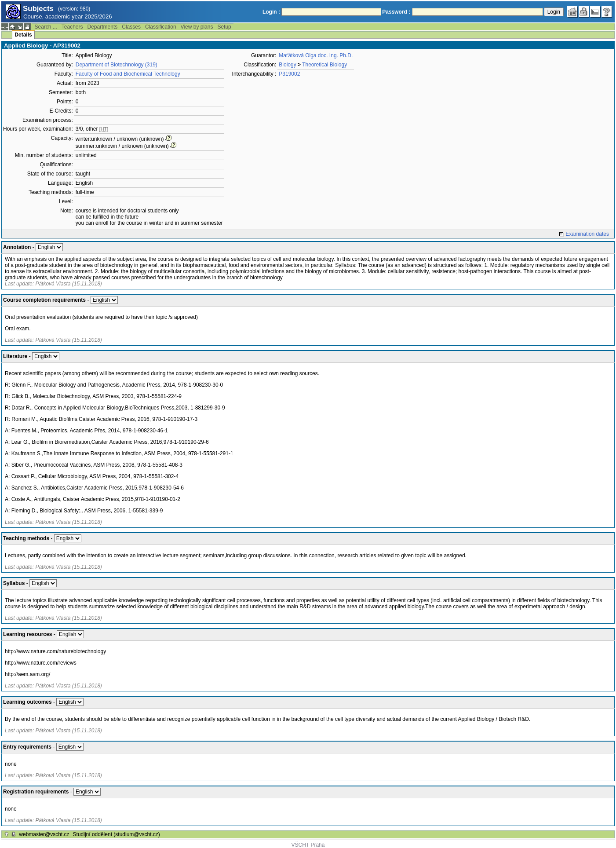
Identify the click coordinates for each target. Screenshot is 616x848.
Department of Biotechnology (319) (117, 65)
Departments (103, 27)
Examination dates (587, 234)
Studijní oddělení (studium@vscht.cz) (117, 834)
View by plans (197, 27)
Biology (287, 65)
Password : (396, 12)
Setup (224, 27)
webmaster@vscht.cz (44, 834)
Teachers (72, 27)
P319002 (289, 74)
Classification (161, 27)
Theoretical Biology (324, 65)
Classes (131, 27)
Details (23, 35)
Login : (271, 12)
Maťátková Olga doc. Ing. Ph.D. (316, 55)
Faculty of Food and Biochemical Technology (128, 74)
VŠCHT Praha (308, 845)
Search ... (46, 27)
